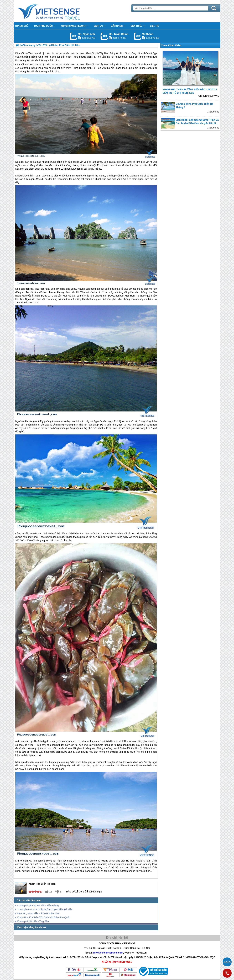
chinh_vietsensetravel (110, 38)
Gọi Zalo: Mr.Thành (137, 36)
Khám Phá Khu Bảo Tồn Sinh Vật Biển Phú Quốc (44, 917)
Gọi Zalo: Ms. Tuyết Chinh (104, 36)
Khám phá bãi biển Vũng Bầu (33, 921)
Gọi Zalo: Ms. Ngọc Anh (73, 36)
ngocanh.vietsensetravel (79, 38)
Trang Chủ (57, 11)
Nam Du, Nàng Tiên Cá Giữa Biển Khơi (38, 913)
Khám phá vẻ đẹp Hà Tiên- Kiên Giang (38, 906)
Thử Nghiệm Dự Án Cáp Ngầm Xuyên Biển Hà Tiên (45, 909)
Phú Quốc (119, 421)
